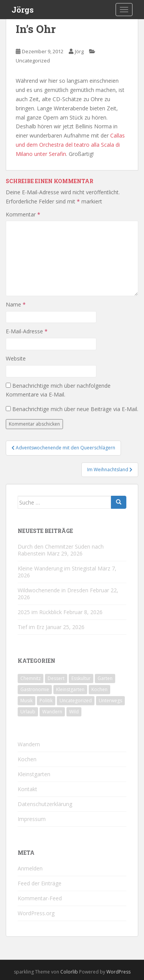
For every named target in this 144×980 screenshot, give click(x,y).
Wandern (29, 744)
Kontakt (27, 789)
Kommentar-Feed (40, 898)
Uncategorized (33, 61)
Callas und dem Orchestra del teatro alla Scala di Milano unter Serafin (70, 145)
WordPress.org (36, 913)
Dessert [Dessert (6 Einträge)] (56, 678)
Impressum (32, 819)
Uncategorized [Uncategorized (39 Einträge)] (76, 701)
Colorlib (69, 972)
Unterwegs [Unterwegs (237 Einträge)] (110, 701)
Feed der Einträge (40, 883)
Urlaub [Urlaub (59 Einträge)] (28, 712)
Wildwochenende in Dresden (53, 590)
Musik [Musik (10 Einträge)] (26, 701)
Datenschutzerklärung (45, 804)
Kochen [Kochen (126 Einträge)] (99, 689)
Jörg (79, 51)
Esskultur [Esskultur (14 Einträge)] (81, 678)
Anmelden (30, 868)
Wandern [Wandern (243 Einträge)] (52, 712)
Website (16, 358)
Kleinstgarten (34, 774)
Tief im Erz (31, 627)
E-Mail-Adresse (27, 331)
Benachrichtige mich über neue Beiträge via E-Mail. (75, 409)
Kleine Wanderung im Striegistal (57, 568)
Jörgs (23, 10)
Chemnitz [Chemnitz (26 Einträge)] (31, 678)
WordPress (118, 972)
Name (16, 304)
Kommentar (23, 214)
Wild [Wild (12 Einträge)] (74, 712)
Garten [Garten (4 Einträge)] (105, 678)
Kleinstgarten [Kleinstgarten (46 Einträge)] (70, 689)
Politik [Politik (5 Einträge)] (46, 701)
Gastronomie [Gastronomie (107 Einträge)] (35, 689)
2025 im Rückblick (40, 612)
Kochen (27, 759)
